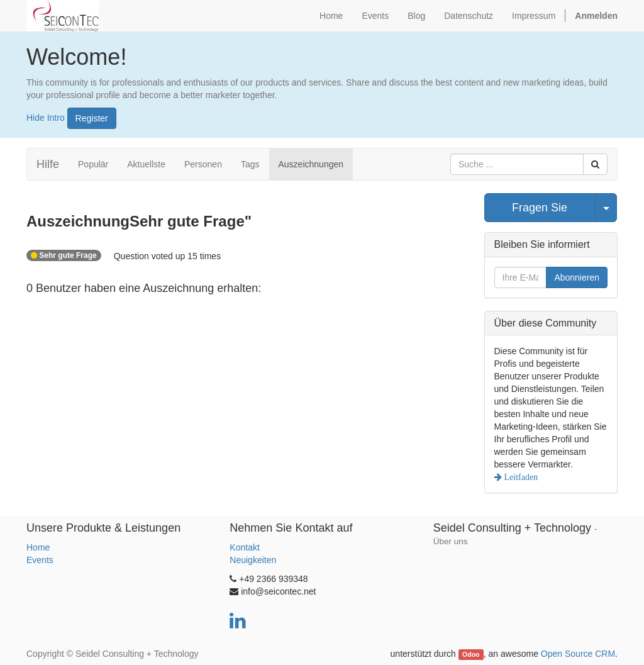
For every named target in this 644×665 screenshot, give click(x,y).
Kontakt (244, 547)
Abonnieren (577, 277)
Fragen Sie (540, 208)
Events (40, 560)
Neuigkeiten (253, 560)
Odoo (471, 654)
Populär (93, 164)
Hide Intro (46, 117)
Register (92, 118)
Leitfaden (520, 477)
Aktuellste (146, 164)
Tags (250, 164)
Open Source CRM (578, 654)
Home (38, 547)
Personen (203, 164)
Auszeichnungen (311, 164)
